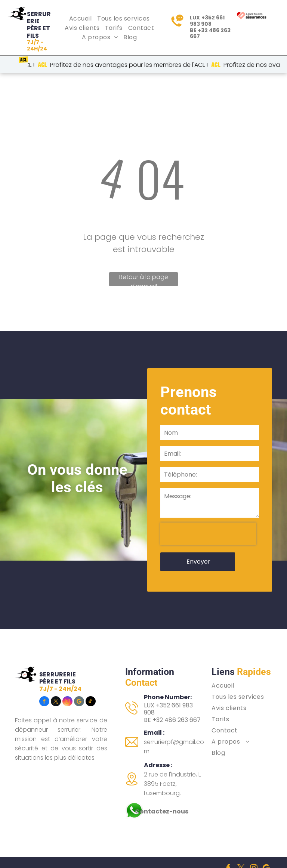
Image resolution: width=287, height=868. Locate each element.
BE (147, 694)
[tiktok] (91, 676)
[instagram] (67, 676)
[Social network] (79, 676)
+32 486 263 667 (210, 33)
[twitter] (56, 676)
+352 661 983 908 (207, 21)
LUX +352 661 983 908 (168, 683)
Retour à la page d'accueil (144, 279)
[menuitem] (81, 18)
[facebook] (44, 676)
